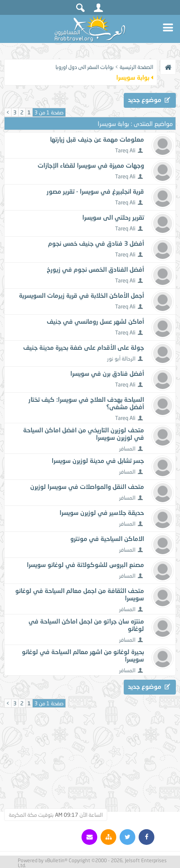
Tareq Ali (125, 150)
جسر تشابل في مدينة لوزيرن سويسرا (98, 460)
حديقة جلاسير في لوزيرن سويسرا (102, 512)
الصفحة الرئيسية (136, 67)
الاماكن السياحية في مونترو (107, 538)
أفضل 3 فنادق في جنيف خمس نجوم (96, 243)
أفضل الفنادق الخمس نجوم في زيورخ (95, 269)
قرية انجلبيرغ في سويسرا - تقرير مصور (95, 191)
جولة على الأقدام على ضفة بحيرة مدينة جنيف (84, 347)
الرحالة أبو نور (121, 358)
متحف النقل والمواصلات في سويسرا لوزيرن (87, 486)
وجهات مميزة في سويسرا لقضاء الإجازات (91, 165)
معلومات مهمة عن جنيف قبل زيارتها (97, 139)
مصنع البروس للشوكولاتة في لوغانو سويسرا (85, 564)
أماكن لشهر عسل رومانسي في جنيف (95, 321)
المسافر (127, 448)
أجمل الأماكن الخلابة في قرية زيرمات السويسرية (82, 295)
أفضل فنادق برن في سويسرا (107, 373)
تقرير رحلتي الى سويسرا (113, 217)
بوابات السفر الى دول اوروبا (85, 67)
